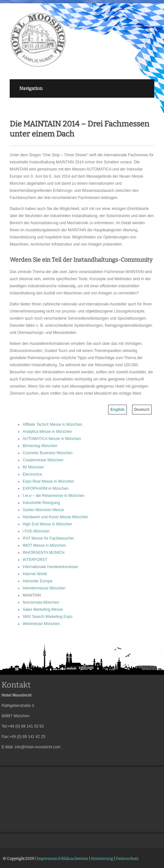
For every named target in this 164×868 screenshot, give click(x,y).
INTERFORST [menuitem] (35, 560)
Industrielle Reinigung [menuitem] (41, 503)
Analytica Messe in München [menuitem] (47, 432)
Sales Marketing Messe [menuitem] (43, 610)
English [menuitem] (117, 410)
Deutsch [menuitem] (142, 410)
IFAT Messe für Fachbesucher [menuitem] (48, 538)
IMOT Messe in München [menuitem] (44, 545)
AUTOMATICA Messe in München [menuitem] (52, 439)
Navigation (31, 88)
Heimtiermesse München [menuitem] (44, 588)
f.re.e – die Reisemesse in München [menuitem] (53, 496)
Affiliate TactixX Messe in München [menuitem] (52, 424)
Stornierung (102, 859)
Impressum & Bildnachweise (62, 859)
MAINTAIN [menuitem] (32, 595)
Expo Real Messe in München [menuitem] (48, 481)
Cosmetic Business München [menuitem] (48, 453)
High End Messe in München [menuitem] (47, 524)
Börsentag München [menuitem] (40, 446)
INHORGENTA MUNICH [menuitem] (44, 553)
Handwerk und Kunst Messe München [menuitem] (55, 517)
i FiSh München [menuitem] (36, 531)
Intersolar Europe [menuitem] (37, 581)
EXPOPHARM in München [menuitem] (46, 489)
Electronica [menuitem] (32, 474)
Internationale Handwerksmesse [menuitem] (50, 567)
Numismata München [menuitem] (41, 602)
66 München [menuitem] (33, 467)
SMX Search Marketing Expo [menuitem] (47, 617)
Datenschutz (127, 859)
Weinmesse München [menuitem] (41, 624)
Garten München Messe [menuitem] (43, 510)
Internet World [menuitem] (35, 574)
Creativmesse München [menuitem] (43, 460)
